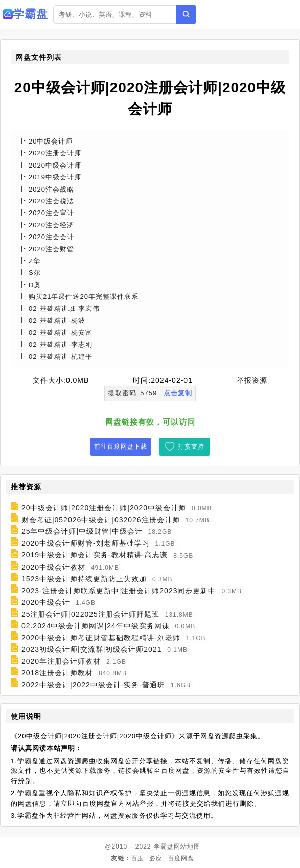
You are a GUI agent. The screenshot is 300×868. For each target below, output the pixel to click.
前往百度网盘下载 (121, 447)
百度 (137, 858)
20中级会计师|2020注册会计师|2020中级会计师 (104, 508)
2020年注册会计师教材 (61, 661)
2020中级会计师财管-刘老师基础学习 (86, 543)
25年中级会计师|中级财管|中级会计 (82, 531)
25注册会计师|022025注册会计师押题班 (90, 614)
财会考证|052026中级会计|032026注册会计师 (101, 520)
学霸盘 (164, 847)
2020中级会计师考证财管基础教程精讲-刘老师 (101, 638)
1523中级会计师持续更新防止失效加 (84, 579)
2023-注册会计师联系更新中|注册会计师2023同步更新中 (119, 591)
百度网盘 (181, 858)
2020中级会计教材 (53, 567)
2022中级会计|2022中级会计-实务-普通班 (93, 685)
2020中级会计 (46, 602)
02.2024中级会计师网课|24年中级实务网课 (96, 626)
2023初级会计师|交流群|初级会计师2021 (92, 649)
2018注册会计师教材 (57, 673)
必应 (156, 858)
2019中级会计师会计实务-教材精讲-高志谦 (95, 555)
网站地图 (187, 847)
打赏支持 (191, 447)
